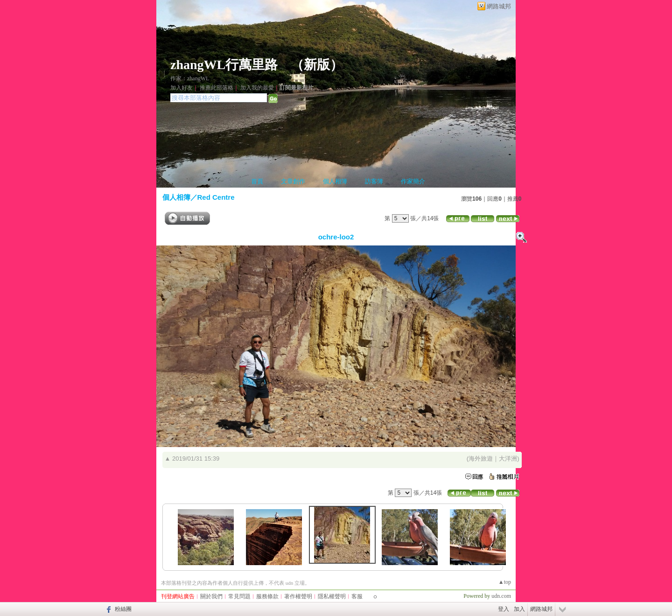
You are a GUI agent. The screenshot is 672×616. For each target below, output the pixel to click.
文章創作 (293, 181)
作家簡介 (413, 181)
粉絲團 (123, 609)
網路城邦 (499, 6)
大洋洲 (508, 458)
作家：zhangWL (190, 78)
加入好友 (182, 88)
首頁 (257, 181)
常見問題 (239, 596)
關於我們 (211, 596)
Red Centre (216, 197)
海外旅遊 (481, 458)
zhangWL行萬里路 (224, 65)
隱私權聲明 (332, 596)
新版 (317, 65)
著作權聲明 (298, 596)
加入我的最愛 (257, 88)
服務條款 (267, 596)
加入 (519, 609)
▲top (505, 582)
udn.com (501, 596)
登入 (504, 609)
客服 (357, 596)
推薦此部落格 (217, 88)
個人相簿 (335, 181)
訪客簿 (374, 181)
